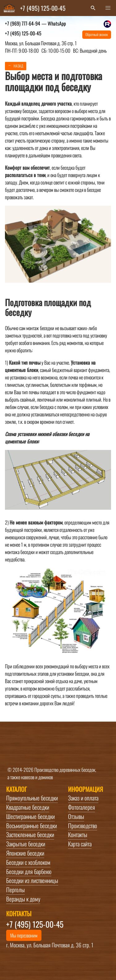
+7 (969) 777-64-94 (35, 23)
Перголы (15, 890)
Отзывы (76, 816)
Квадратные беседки (28, 807)
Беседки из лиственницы (32, 881)
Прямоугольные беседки (32, 798)
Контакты (78, 835)
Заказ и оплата (83, 798)
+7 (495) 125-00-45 (23, 33)
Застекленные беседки (30, 835)
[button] (108, 8)
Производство (83, 826)
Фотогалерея (82, 807)
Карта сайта (80, 844)
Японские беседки (25, 853)
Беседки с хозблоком (28, 862)
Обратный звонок (97, 34)
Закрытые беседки (26, 844)
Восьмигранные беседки (32, 826)
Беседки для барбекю (29, 872)
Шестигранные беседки (30, 816)
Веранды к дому (23, 899)
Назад (18, 66)
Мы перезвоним (24, 935)
